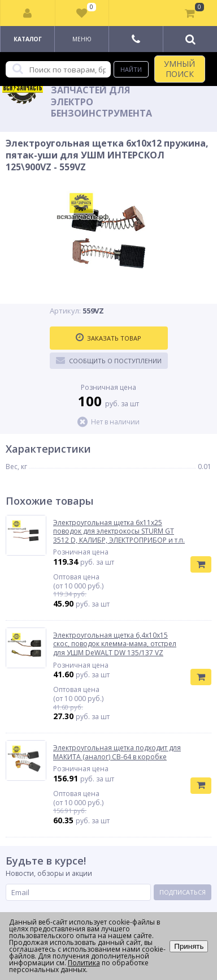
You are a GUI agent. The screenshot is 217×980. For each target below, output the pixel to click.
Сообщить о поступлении (109, 360)
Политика (84, 963)
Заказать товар (108, 338)
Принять (189, 946)
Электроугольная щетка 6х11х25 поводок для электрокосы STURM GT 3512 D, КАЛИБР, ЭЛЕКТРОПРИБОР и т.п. (119, 532)
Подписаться (183, 892)
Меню (82, 39)
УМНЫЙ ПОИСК (179, 69)
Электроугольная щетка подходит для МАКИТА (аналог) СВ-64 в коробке (117, 752)
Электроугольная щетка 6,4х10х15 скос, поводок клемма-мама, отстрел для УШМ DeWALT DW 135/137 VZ (115, 644)
